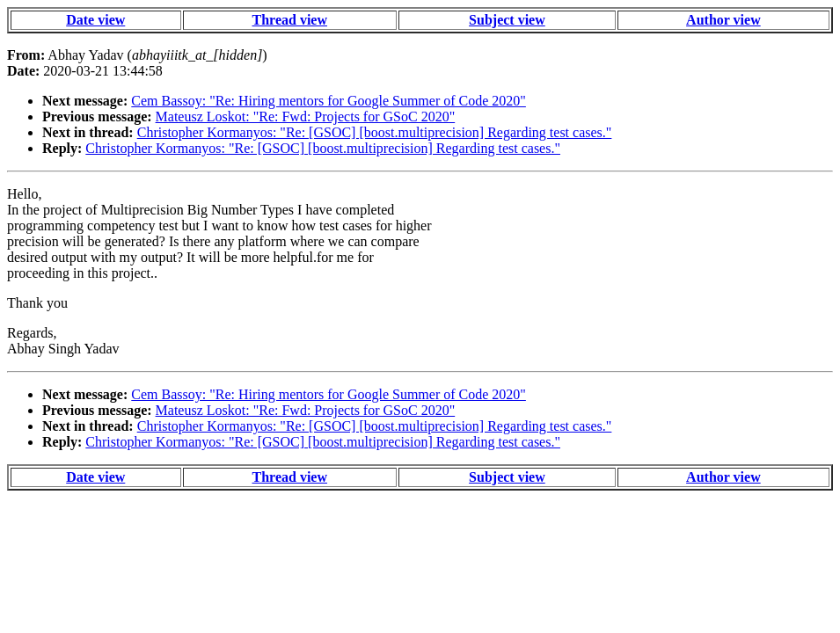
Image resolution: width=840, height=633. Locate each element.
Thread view (290, 20)
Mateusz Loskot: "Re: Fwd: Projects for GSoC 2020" (306, 116)
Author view (723, 20)
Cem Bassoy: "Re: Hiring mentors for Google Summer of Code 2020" (329, 101)
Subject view (507, 20)
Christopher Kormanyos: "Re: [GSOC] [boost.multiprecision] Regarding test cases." (375, 132)
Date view (95, 20)
